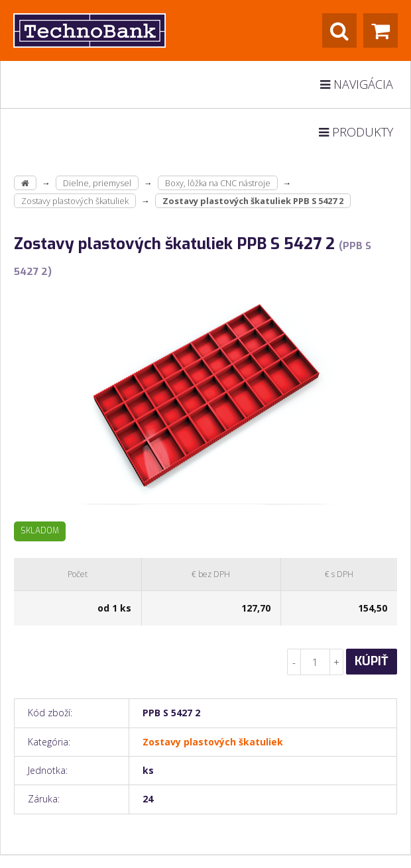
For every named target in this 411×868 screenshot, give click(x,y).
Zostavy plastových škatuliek (75, 201)
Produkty (356, 132)
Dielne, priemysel (97, 183)
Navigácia (357, 84)
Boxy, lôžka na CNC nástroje (218, 183)
